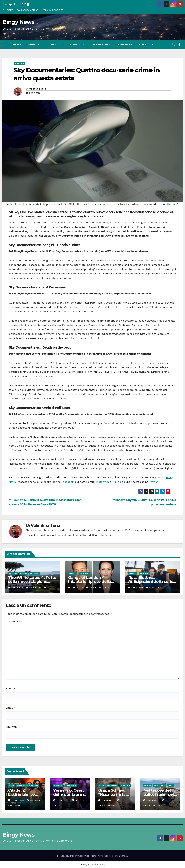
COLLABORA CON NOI (28, 10)
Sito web (11, 727)
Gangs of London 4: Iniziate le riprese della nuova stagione (90, 582)
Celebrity (75, 44)
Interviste (124, 44)
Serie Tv (34, 44)
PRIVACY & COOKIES (53, 10)
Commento (14, 621)
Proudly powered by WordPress (74, 856)
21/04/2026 (18, 800)
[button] (174, 44)
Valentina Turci (38, 89)
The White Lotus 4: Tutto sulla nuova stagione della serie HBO (32, 582)
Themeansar (121, 856)
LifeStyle (146, 44)
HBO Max (13, 573)
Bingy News (18, 22)
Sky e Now (19, 63)
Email (10, 708)
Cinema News (160, 785)
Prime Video (22, 785)
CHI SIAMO (8, 10)
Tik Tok (117, 482)
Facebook (68, 482)
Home (17, 44)
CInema (54, 44)
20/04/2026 (108, 800)
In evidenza (112, 785)
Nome (11, 689)
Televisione (100, 44)
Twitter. (154, 482)
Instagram (103, 482)
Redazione (153, 587)
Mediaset (58, 785)
